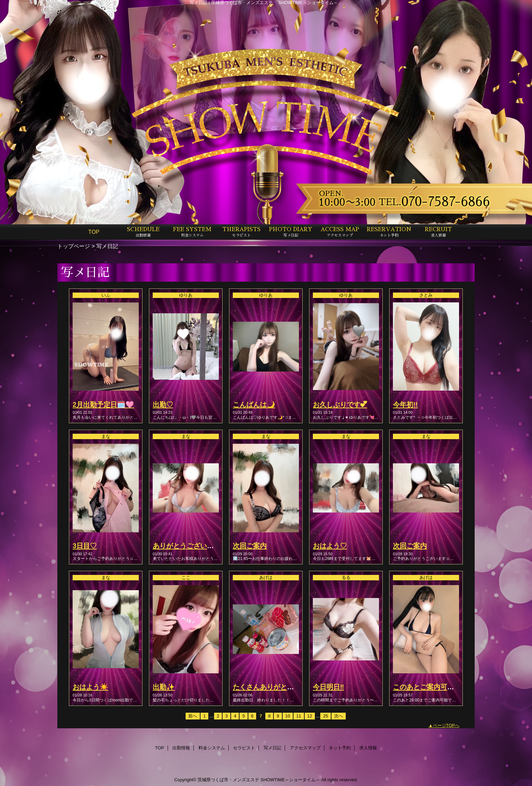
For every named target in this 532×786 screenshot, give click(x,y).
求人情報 (368, 748)
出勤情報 (181, 748)
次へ (339, 716)
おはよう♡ (330, 546)
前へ (193, 716)
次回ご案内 (250, 546)
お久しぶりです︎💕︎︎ (340, 405)
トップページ (74, 246)
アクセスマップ (305, 748)
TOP (94, 232)
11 (299, 716)
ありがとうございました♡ (193, 546)
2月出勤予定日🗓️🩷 (103, 405)
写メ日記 (272, 748)
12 (310, 716)
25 (325, 716)
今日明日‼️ (328, 687)
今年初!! (405, 405)
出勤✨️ (164, 687)
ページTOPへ (446, 725)
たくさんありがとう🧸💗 (272, 687)
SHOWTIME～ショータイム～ (290, 780)
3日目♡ (85, 546)
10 (288, 716)
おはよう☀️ (90, 687)
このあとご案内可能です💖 (434, 687)
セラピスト (244, 748)
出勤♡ (163, 405)
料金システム (212, 748)
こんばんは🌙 (254, 405)
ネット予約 (340, 748)
